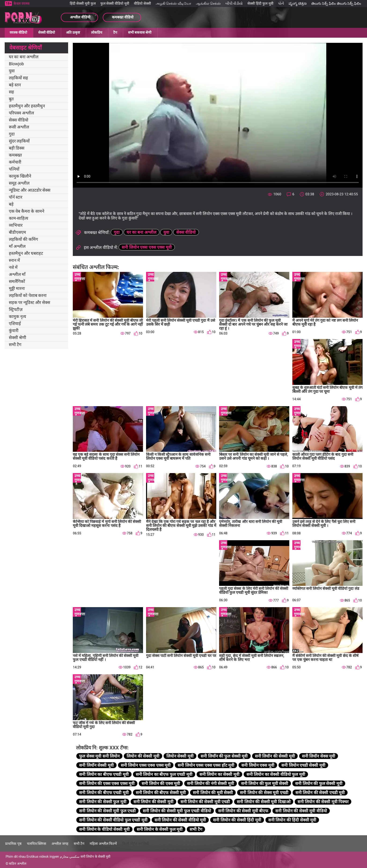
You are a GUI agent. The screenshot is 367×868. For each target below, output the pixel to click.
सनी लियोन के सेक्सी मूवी (96, 857)
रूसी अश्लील (19, 127)
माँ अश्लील (17, 246)
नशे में (13, 267)
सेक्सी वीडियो (47, 33)
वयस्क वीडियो (18, 33)
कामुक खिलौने (20, 176)
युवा (12, 71)
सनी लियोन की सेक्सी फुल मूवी (103, 802)
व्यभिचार (16, 225)
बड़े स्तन (15, 85)
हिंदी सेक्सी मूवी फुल (83, 4)
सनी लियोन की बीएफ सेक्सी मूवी (161, 793)
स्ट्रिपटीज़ (16, 309)
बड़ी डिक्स (17, 148)
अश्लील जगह (60, 844)
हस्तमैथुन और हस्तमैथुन (27, 106)
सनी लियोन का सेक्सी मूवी (219, 774)
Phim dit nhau (16, 857)
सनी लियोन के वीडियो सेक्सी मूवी (104, 829)
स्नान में (14, 260)
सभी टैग (15, 345)
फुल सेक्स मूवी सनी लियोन (99, 756)
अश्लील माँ (17, 274)
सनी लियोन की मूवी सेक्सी (213, 793)
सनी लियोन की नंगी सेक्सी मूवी (210, 783)
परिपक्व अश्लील (21, 113)
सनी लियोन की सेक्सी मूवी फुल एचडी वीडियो (177, 811)
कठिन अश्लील (17, 864)
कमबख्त (15, 155)
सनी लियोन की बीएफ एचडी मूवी (104, 793)
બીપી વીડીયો (234, 4)
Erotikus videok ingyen (43, 857)
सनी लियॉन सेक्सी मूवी (96, 765)
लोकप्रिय (97, 33)
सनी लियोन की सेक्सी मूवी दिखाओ (264, 802)
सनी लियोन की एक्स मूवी (161, 783)
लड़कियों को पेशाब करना (28, 295)
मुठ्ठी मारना (17, 288)
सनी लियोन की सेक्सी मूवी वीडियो (301, 811)
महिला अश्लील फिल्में (103, 844)
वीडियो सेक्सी (142, 4)
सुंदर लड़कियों (19, 141)
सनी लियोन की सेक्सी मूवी (153, 802)
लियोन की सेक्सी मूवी (143, 756)
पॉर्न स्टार (16, 197)
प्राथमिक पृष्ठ (13, 844)
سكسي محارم (70, 857)
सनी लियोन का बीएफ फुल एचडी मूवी (164, 774)
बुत (11, 99)
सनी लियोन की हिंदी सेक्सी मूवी (292, 820)
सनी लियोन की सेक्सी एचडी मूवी (320, 793)
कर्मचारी (15, 162)
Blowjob (16, 64)
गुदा (12, 134)
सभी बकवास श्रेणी (140, 33)
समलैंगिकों (17, 281)
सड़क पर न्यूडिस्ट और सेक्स (29, 302)
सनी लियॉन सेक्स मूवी (319, 756)
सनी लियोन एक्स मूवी (258, 765)
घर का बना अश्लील (24, 57)
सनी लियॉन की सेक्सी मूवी (275, 756)
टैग (115, 33)
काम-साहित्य (18, 218)
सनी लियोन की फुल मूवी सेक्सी (265, 783)
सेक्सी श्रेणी (18, 337)
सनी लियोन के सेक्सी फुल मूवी (160, 829)
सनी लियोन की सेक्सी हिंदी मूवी (237, 820)
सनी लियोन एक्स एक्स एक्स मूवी (147, 247)
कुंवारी (14, 330)
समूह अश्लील (19, 183)
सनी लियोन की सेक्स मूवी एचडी (264, 793)
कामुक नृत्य (17, 316)
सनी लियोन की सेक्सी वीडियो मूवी (180, 820)
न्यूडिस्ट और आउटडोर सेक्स (30, 190)
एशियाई (15, 323)
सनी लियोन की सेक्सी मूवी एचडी (205, 802)
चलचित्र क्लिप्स (37, 844)
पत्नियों (14, 169)
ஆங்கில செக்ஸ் (208, 4)
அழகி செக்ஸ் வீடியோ (173, 4)
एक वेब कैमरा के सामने (27, 211)
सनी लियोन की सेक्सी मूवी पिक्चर (323, 802)
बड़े (11, 204)
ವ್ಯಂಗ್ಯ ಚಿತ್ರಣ (298, 4)
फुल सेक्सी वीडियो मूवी (115, 4)
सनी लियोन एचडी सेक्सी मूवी (303, 765)
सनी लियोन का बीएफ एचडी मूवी (104, 774)
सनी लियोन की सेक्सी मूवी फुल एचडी (107, 811)
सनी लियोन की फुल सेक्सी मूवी (319, 783)
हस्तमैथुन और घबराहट (26, 253)
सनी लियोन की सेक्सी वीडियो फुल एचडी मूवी (113, 820)
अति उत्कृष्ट (73, 33)
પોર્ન (281, 4)
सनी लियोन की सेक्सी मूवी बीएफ (243, 811)
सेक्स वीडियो (19, 120)
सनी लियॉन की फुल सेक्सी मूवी (224, 756)
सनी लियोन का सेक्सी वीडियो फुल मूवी (276, 774)
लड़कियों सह (18, 78)
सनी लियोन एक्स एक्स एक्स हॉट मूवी (206, 765)
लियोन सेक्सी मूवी (180, 756)
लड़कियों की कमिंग (23, 239)
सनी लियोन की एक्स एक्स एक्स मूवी (107, 783)
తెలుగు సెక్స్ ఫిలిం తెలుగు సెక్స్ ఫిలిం (336, 4)
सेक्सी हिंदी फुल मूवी (260, 4)
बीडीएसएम (17, 232)
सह (11, 92)
